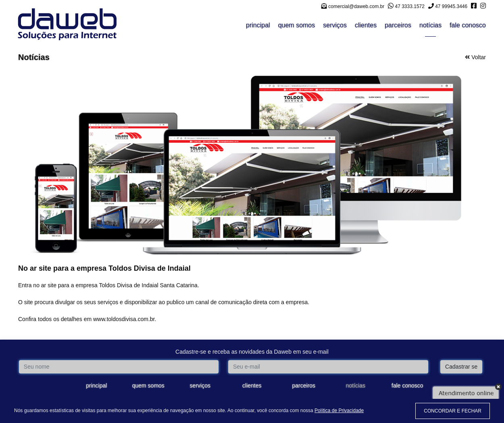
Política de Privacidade (339, 411)
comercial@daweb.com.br (353, 6)
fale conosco (468, 25)
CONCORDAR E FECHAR (453, 411)
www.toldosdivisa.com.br (124, 319)
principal (258, 25)
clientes (366, 25)
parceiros (398, 25)
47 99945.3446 (448, 6)
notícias (430, 25)
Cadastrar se (461, 367)
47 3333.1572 (406, 6)
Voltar (475, 57)
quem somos (297, 25)
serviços (335, 25)
